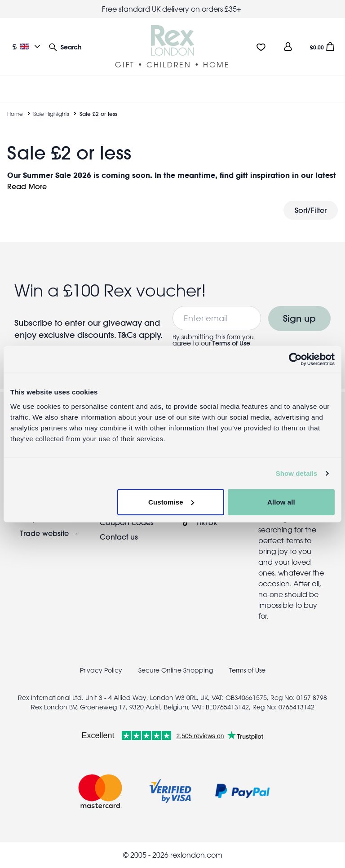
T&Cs (128, 335)
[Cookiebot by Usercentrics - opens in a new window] (295, 359)
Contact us (119, 537)
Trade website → (49, 533)
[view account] (288, 46)
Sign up (299, 318)
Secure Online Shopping (177, 670)
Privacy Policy (101, 670)
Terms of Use (231, 343)
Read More (27, 186)
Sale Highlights (51, 114)
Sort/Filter (311, 210)
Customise (171, 502)
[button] (65, 46)
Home (15, 114)
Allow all (281, 502)
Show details (297, 473)
